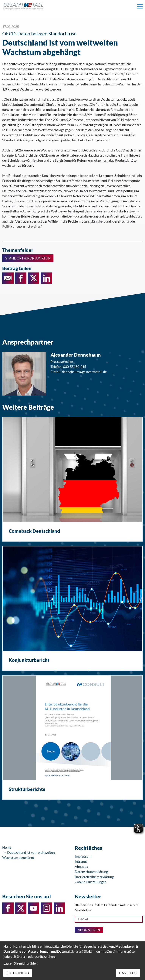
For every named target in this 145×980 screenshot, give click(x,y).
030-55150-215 (75, 367)
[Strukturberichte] (72, 737)
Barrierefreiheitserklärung (94, 877)
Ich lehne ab (18, 973)
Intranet (81, 861)
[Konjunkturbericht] (72, 608)
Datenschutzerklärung (91, 872)
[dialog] (72, 961)
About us (81, 867)
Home (7, 847)
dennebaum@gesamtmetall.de (84, 372)
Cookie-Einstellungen (91, 882)
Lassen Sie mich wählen (20, 963)
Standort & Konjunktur (28, 258)
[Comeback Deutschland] (72, 479)
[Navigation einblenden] (140, 6)
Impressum (83, 856)
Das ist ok (128, 973)
